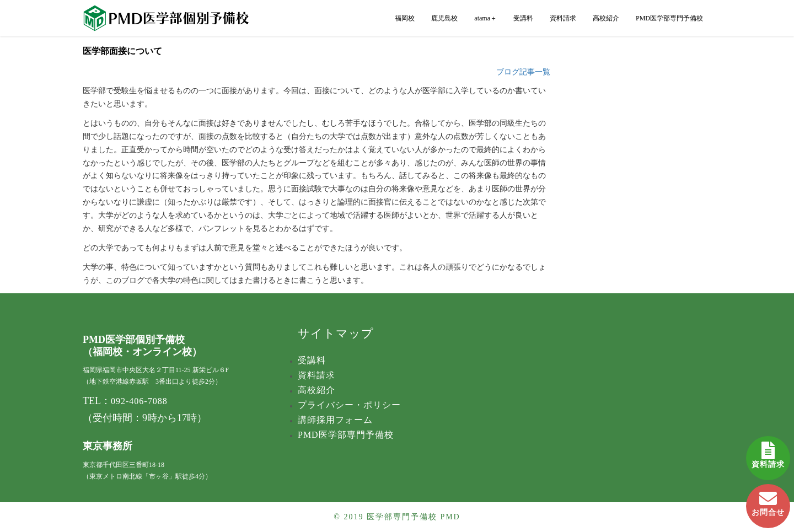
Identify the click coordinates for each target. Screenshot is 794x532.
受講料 (523, 18)
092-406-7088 (139, 401)
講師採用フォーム (335, 420)
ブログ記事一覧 (523, 72)
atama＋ (485, 18)
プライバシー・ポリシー (349, 405)
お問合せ (768, 500)
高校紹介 (606, 18)
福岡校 (405, 18)
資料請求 (768, 452)
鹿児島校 (444, 18)
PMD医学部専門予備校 (669, 18)
